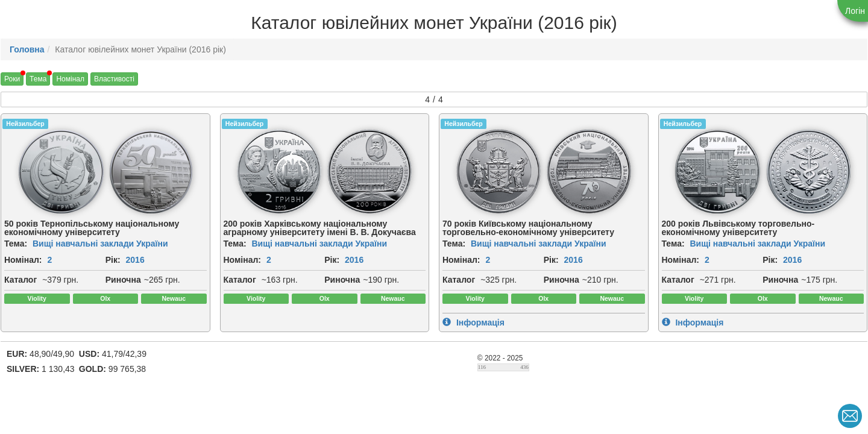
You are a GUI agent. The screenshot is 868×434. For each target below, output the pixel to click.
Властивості (114, 79)
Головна (27, 49)
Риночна (123, 280)
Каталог (20, 280)
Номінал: (23, 260)
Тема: (16, 244)
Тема (38, 79)
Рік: (113, 260)
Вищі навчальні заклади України (100, 244)
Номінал (70, 79)
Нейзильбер (25, 124)
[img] (61, 171)
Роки (12, 79)
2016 (135, 260)
